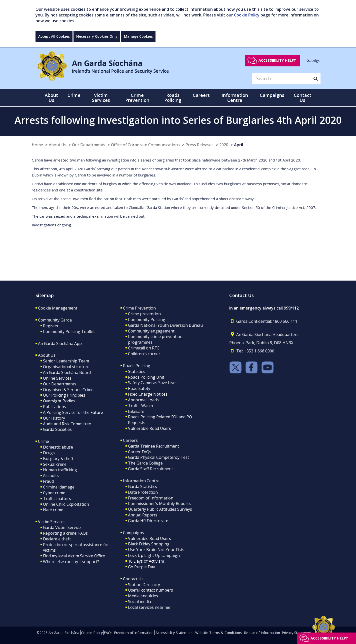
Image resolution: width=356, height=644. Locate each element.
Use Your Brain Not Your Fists (156, 550)
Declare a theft (57, 539)
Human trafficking (60, 470)
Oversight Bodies (59, 401)
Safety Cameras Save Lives (153, 383)
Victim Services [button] (101, 98)
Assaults (51, 476)
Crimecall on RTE (144, 348)
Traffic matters (57, 498)
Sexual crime (55, 464)
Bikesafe (136, 411)
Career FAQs (140, 452)
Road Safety (139, 388)
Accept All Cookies (54, 36)
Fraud (48, 481)
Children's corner (144, 354)
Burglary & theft (58, 459)
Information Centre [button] (235, 98)
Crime (43, 441)
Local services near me (149, 607)
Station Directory (144, 585)
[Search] (281, 78)
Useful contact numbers (150, 590)
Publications (54, 407)
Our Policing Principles (64, 395)
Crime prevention (144, 314)
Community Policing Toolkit (69, 331)
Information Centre (141, 481)
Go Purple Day (141, 567)
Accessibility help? (277, 60)
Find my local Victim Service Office (74, 556)
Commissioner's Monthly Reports (159, 503)
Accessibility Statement (174, 633)
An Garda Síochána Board (67, 372)
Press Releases (199, 145)
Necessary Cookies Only (97, 36)
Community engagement (151, 331)
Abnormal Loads (143, 400)
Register (51, 326)
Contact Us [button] (302, 98)
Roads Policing (137, 366)
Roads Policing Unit (146, 377)
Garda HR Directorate (148, 521)
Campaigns (133, 533)
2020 (224, 145)
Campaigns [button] (272, 95)
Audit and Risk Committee (67, 424)
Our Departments (89, 145)
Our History (54, 418)
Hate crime (53, 510)
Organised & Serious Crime (68, 390)
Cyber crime (54, 493)
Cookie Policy (247, 15)
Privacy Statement (296, 633)
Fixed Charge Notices (148, 394)
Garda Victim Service (62, 527)
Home (37, 145)
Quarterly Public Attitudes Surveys (160, 509)
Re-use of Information (262, 633)
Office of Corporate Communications (145, 145)
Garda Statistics (142, 486)
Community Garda (55, 320)
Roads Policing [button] (173, 98)
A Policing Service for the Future (73, 412)
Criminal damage (59, 487)
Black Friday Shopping (149, 544)
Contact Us (133, 579)
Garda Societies (57, 429)
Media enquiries (143, 596)
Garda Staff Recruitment (150, 469)
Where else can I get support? (71, 562)
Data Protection (143, 492)
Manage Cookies (138, 36)
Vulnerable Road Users (149, 428)
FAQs (108, 633)
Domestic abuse (58, 447)
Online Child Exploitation (66, 504)
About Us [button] (51, 98)
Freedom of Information (151, 498)
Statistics (136, 371)
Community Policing (147, 320)
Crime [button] (74, 95)
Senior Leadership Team (66, 361)
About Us (57, 145)
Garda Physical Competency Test (158, 457)
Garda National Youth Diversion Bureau (165, 325)
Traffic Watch (140, 406)
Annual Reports (143, 515)
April (238, 145)
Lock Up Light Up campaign (154, 555)
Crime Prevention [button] (137, 98)
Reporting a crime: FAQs (65, 533)
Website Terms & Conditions (218, 633)
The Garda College (145, 463)
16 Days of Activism (146, 561)
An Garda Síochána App (60, 343)
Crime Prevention (139, 308)
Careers (130, 440)
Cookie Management (58, 308)
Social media (139, 602)
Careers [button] (201, 95)
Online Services (57, 378)
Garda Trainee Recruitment (153, 446)
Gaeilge (313, 60)
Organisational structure (66, 367)
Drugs (49, 453)
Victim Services (52, 522)
